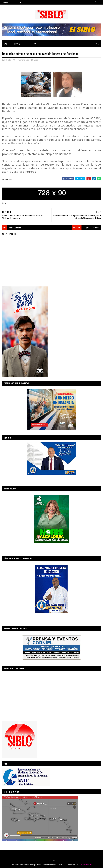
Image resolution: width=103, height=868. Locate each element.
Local (36, 60)
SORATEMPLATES (60, 865)
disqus (86, 227)
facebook (96, 227)
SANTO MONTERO (85, 865)
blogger (77, 227)
